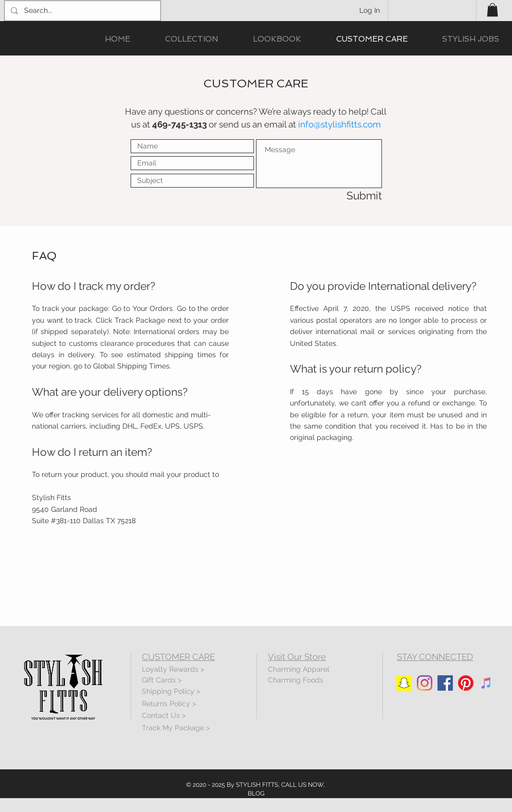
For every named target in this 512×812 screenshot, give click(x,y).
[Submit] (345, 196)
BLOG (256, 793)
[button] (492, 10)
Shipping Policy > (171, 691)
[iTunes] (486, 683)
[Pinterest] (466, 683)
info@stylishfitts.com (340, 124)
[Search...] (81, 11)
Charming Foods (296, 680)
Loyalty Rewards (170, 669)
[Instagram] (425, 683)
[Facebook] (445, 683)
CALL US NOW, (303, 785)
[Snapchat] (404, 683)
